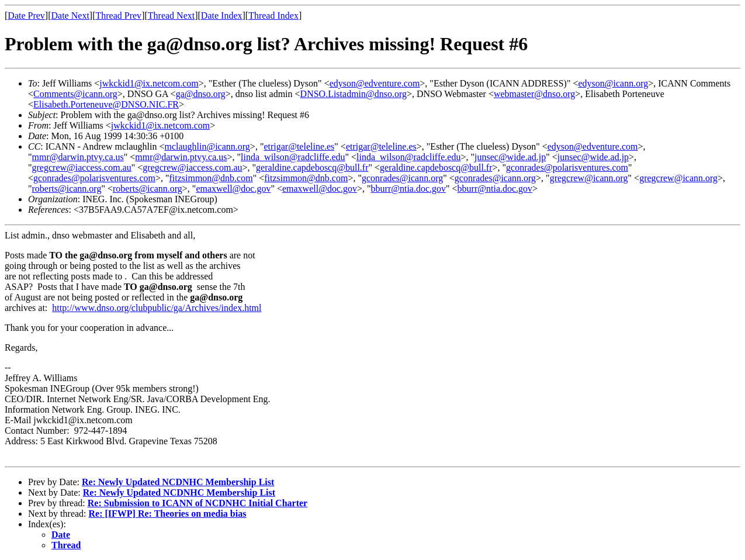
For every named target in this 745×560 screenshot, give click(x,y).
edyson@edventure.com (375, 83)
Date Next (70, 15)
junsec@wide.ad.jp (510, 157)
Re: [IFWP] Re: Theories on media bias (168, 514)
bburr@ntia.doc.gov (408, 189)
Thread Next (171, 15)
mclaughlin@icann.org (207, 146)
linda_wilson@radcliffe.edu (293, 157)
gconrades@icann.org (402, 178)
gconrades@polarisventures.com (567, 167)
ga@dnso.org (201, 94)
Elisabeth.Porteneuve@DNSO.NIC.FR (106, 104)
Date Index (222, 15)
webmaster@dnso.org (534, 94)
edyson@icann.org (613, 83)
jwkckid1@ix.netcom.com (149, 83)
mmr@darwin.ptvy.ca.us (78, 157)
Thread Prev (118, 15)
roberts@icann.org (67, 189)
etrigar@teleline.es (299, 146)
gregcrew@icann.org (589, 178)
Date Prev (26, 15)
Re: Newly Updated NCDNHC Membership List (178, 482)
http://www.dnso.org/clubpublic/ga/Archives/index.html (157, 308)
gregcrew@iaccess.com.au (82, 167)
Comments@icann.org (75, 94)
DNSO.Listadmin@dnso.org (354, 94)
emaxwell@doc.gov (233, 189)
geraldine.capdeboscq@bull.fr (312, 167)
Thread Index (273, 15)
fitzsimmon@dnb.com (211, 178)
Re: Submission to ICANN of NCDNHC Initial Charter (197, 503)
